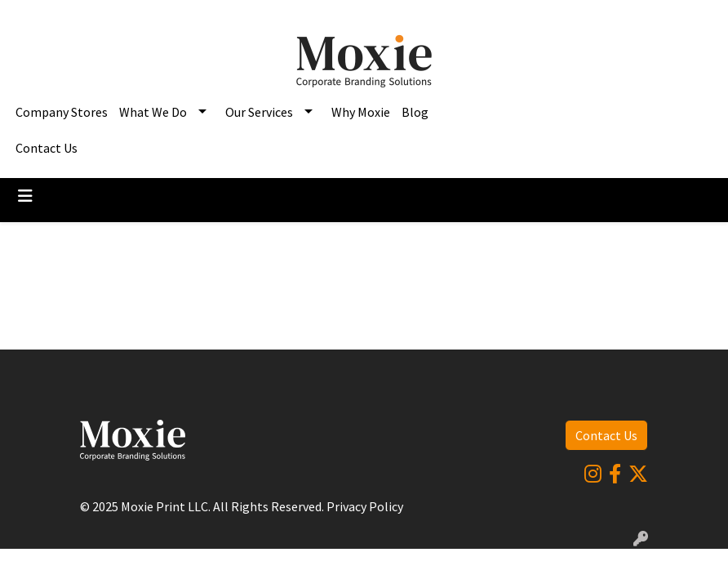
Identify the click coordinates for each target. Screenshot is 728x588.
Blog (415, 112)
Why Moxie (361, 112)
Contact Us (47, 148)
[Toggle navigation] (25, 196)
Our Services (259, 112)
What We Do (153, 112)
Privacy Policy (365, 506)
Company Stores (62, 112)
